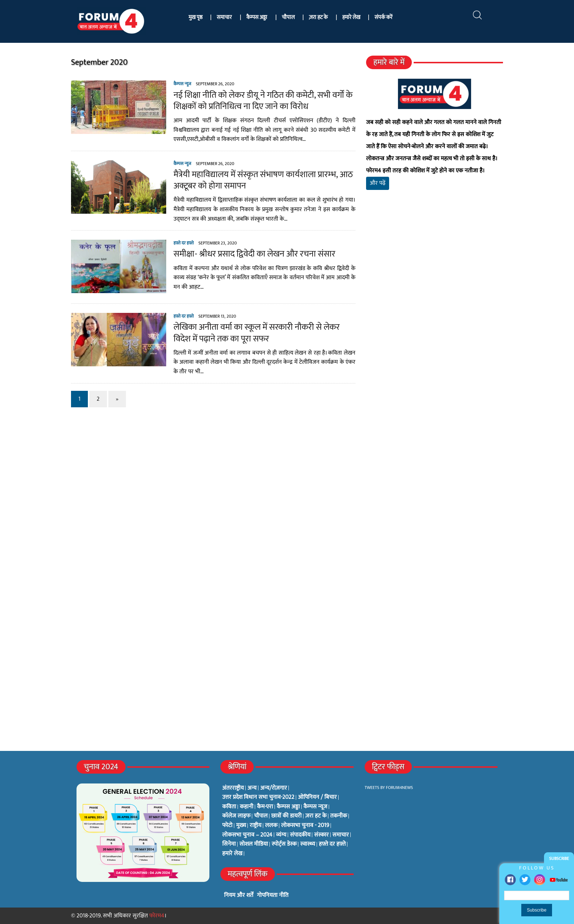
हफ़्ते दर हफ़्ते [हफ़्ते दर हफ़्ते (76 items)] (332, 844)
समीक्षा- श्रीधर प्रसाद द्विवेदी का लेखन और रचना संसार (254, 254)
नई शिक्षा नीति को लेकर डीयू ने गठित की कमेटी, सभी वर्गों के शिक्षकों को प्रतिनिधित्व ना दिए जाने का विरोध (263, 101)
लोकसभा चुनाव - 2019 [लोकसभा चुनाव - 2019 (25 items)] (305, 826)
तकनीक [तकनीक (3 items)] (339, 816)
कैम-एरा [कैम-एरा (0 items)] (265, 807)
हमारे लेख (351, 17)
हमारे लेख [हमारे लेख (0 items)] (232, 854)
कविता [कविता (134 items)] (229, 807)
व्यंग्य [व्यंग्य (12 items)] (281, 835)
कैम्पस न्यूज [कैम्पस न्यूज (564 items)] (315, 807)
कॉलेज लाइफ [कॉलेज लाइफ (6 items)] (236, 816)
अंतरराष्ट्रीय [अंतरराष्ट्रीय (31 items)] (233, 788)
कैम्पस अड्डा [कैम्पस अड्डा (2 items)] (288, 807)
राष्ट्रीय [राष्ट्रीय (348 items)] (256, 826)
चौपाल (288, 17)
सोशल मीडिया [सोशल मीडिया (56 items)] (254, 844)
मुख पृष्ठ (195, 17)
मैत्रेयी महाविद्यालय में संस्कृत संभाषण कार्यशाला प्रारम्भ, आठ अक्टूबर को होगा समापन (263, 180)
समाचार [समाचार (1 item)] (341, 835)
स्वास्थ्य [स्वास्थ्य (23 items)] (308, 844)
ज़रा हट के (318, 17)
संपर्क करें (383, 17)
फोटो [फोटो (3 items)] (227, 826)
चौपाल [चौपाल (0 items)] (261, 816)
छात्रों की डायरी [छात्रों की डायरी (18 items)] (286, 816)
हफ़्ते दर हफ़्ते (184, 243)
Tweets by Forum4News (389, 788)
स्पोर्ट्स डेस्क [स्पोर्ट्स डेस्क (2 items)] (284, 844)
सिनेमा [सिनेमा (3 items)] (229, 844)
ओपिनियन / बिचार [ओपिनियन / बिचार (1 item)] (317, 797)
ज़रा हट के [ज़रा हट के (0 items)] (316, 816)
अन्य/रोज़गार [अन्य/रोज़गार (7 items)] (274, 788)
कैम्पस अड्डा (257, 17)
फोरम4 (157, 916)
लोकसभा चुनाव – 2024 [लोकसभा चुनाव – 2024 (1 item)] (247, 835)
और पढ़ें (378, 183)
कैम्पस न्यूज (182, 84)
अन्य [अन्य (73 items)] (252, 788)
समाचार (224, 17)
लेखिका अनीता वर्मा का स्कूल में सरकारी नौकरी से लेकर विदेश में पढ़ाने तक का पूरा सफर (257, 333)
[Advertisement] (435, 282)
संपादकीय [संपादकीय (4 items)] (300, 835)
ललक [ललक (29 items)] (271, 826)
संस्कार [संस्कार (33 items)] (321, 835)
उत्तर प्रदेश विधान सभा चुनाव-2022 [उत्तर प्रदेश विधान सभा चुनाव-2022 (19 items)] (258, 797)
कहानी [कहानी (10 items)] (247, 807)
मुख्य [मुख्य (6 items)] (241, 826)
